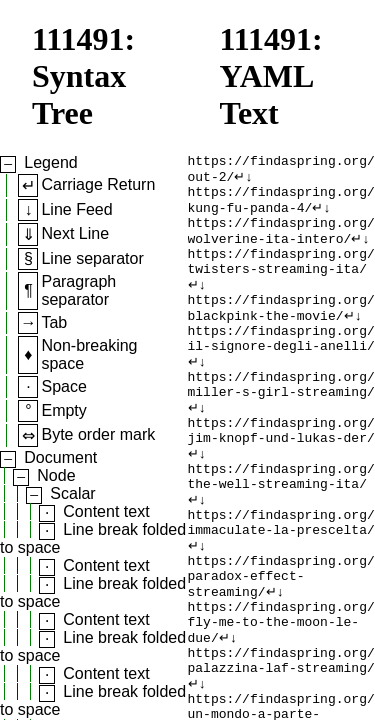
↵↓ (243, 181)
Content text (106, 511)
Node (56, 475)
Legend (50, 162)
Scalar (72, 493)
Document (60, 457)
